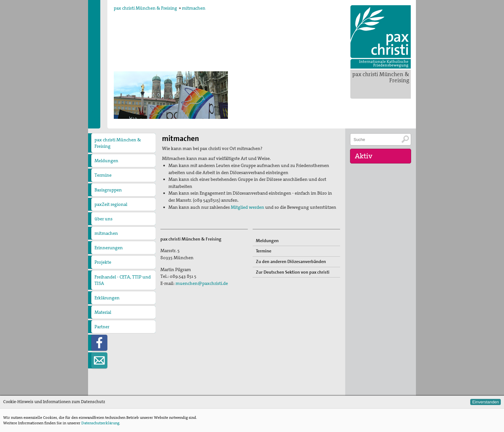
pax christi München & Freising (381, 77)
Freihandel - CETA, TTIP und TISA (123, 280)
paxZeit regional (111, 204)
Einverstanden (486, 402)
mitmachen (194, 8)
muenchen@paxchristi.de (202, 283)
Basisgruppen (108, 190)
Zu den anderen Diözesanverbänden (291, 261)
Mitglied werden (248, 207)
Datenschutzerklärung (100, 423)
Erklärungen (107, 298)
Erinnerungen (109, 248)
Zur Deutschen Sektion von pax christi (293, 272)
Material (103, 312)
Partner (102, 327)
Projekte (103, 262)
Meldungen (106, 161)
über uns (104, 219)
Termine (103, 175)
